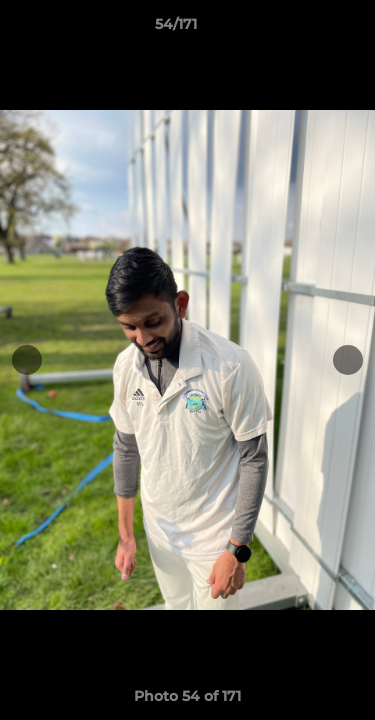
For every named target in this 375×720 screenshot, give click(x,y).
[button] (303, 29)
